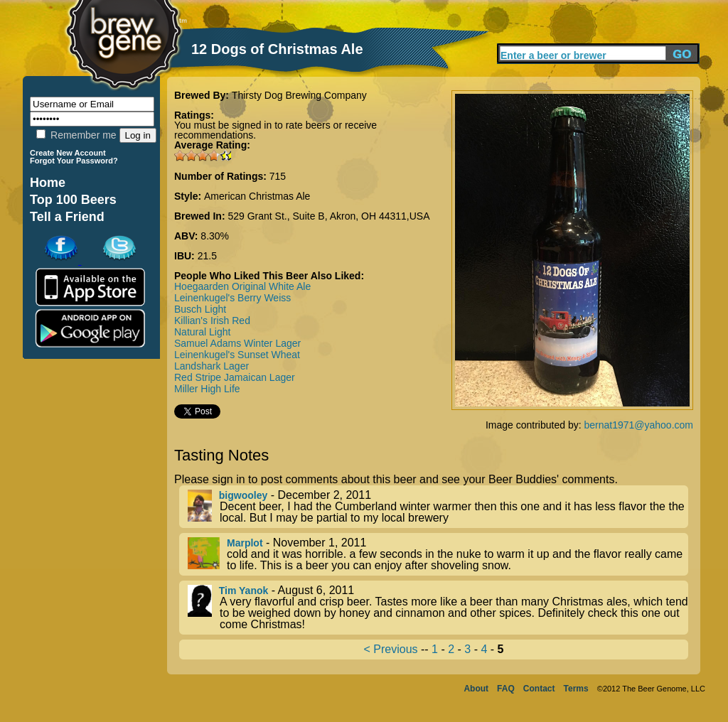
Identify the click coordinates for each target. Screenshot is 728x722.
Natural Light (202, 332)
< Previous (391, 649)
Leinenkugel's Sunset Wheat (237, 355)
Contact (539, 689)
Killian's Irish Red (212, 320)
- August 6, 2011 (438, 608)
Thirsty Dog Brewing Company (299, 95)
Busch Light (200, 309)
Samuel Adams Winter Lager (237, 343)
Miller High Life (207, 389)
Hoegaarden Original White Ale (242, 286)
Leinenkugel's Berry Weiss (232, 298)
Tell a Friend (67, 217)
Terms (576, 689)
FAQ (506, 689)
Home (48, 183)
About (476, 689)
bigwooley (243, 495)
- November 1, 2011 (438, 554)
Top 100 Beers (73, 200)
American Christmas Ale (257, 196)
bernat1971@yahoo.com (638, 425)
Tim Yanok (244, 591)
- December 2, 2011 (438, 507)
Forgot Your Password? (74, 161)
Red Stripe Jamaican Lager (235, 377)
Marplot (245, 543)
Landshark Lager (212, 366)
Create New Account (68, 153)
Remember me (76, 135)
